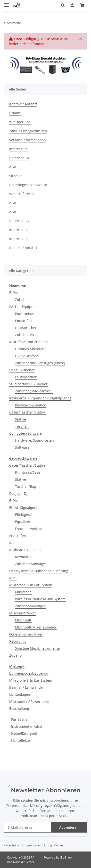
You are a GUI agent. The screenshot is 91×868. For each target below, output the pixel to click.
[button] (63, 5)
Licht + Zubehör (22, 370)
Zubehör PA (25, 335)
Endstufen (23, 321)
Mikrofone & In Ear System (31, 585)
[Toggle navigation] (6, 3)
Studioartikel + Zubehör (28, 384)
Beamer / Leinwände (26, 687)
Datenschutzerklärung (24, 806)
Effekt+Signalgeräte (25, 508)
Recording (17, 641)
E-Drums (16, 500)
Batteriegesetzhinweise (28, 185)
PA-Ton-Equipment (25, 307)
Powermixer (25, 314)
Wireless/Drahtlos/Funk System (40, 599)
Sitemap (16, 176)
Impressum (18, 149)
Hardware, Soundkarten (34, 440)
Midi (13, 578)
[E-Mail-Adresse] (27, 827)
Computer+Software (25, 433)
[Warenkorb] (82, 5)
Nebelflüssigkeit (24, 733)
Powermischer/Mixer (26, 634)
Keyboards (24, 557)
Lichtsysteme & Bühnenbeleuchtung (39, 571)
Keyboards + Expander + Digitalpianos (40, 398)
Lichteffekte (21, 740)
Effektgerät (24, 515)
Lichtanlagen (20, 694)
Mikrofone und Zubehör (29, 342)
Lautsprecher (26, 328)
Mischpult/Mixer (23, 613)
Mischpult (23, 620)
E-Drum (15, 293)
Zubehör (22, 300)
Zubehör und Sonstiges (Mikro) (40, 363)
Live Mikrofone (27, 356)
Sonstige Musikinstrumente (37, 648)
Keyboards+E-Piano (25, 550)
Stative (21, 419)
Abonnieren (69, 827)
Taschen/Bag (25, 486)
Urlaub (15, 113)
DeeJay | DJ (18, 493)
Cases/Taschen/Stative (27, 412)
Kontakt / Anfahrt (23, 104)
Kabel (14, 543)
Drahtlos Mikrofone (31, 349)
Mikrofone (23, 592)
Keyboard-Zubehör (30, 405)
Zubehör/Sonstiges (30, 606)
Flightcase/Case (28, 472)
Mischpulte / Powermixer (29, 701)
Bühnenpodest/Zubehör (29, 673)
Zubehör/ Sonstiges (31, 564)
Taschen (22, 426)
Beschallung (19, 708)
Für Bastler (20, 719)
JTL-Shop (66, 857)
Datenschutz (19, 158)
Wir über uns (20, 122)
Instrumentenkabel (27, 726)
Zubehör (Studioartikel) (34, 391)
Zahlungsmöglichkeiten (28, 131)
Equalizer (23, 522)
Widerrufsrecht (22, 194)
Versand (59, 845)
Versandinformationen (28, 140)
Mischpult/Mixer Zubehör (36, 627)
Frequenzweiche (28, 529)
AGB (13, 167)
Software (22, 447)
